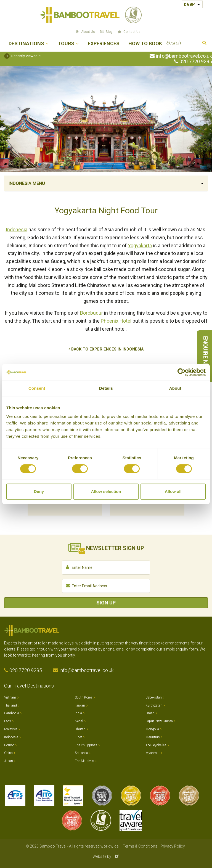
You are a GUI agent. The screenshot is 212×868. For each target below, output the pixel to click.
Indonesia (17, 229)
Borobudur (92, 313)
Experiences (104, 44)
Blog (109, 32)
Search (204, 43)
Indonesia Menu (27, 183)
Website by (106, 856)
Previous (11, 466)
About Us (88, 32)
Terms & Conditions (140, 846)
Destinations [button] (26, 44)
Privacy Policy (173, 846)
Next (201, 466)
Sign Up (106, 603)
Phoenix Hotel (117, 321)
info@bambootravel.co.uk (184, 56)
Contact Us (132, 32)
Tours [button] (66, 44)
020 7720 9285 (196, 62)
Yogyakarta (140, 245)
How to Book (145, 44)
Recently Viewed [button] (21, 56)
